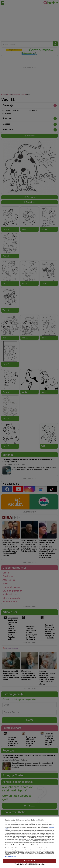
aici (22, 838)
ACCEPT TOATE (29, 861)
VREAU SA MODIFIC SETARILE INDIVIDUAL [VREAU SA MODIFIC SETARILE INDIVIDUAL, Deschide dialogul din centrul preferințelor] (29, 864)
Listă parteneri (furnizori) (11, 856)
